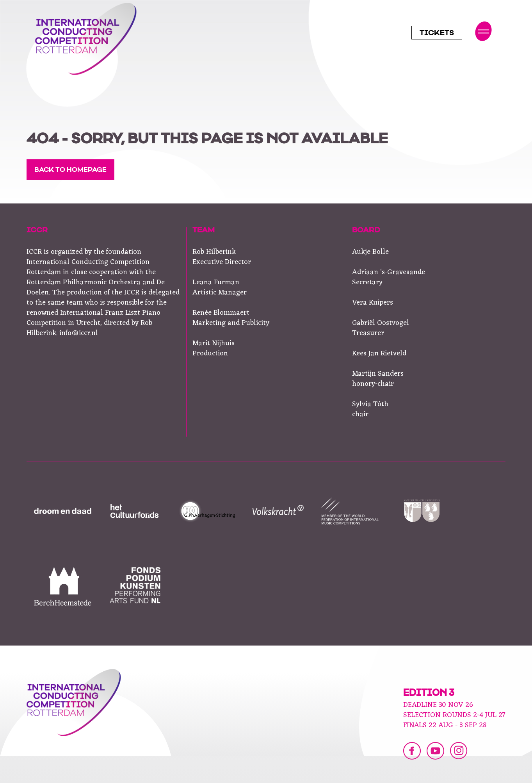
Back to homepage (70, 170)
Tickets (437, 34)
